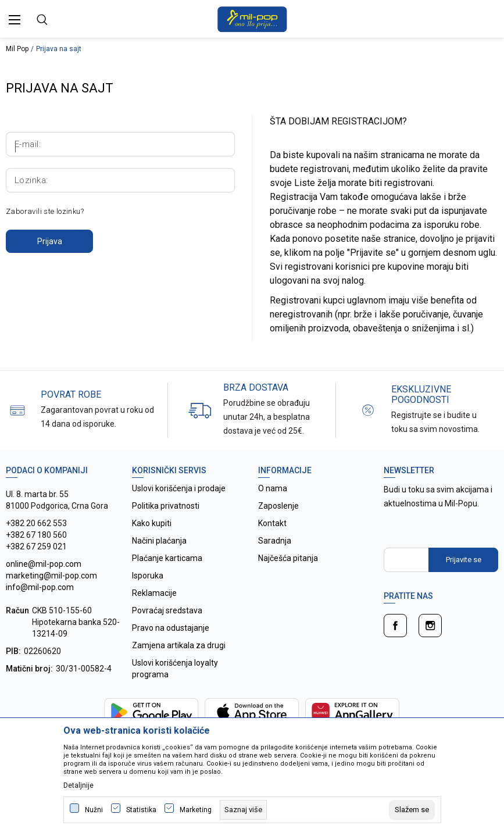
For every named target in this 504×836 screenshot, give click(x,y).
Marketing (196, 810)
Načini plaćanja (159, 541)
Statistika (141, 810)
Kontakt (272, 523)
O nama (273, 488)
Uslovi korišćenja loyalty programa (175, 669)
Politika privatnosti (166, 506)
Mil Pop (17, 49)
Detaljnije (78, 785)
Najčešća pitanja (288, 558)
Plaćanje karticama (167, 558)
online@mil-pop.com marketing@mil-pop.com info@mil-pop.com (51, 576)
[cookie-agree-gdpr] (412, 810)
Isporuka (148, 576)
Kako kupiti (152, 523)
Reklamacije (154, 593)
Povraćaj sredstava (167, 610)
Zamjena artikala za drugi (179, 645)
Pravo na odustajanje (171, 628)
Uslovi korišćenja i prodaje (179, 488)
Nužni (94, 810)
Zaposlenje (278, 506)
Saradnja (275, 541)
